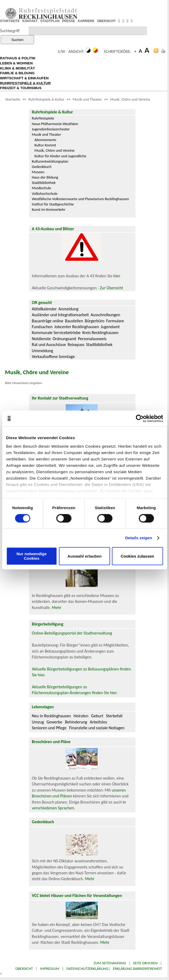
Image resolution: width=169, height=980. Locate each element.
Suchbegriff (10, 31)
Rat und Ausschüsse (49, 345)
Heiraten (81, 716)
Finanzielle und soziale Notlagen (97, 728)
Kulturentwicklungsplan (50, 161)
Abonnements (45, 140)
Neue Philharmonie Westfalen (55, 124)
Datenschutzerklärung (88, 969)
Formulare (115, 321)
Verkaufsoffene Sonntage (53, 357)
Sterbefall (114, 716)
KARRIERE (86, 21)
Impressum (50, 969)
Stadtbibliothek (44, 183)
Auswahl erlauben (84, 556)
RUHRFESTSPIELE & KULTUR (25, 83)
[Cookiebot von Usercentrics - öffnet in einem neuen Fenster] (140, 418)
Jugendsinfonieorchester (51, 129)
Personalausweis (92, 339)
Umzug (38, 722)
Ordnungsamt (64, 339)
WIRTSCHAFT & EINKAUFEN (24, 78)
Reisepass (76, 345)
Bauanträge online (48, 321)
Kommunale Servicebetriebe (56, 333)
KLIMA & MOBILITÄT (17, 68)
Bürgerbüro (94, 321)
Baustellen (74, 321)
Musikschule (41, 188)
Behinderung (76, 722)
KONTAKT (30, 21)
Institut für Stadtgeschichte (53, 204)
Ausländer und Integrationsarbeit (60, 315)
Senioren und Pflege (49, 728)
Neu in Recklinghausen (51, 716)
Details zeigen (139, 538)
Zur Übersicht (111, 288)
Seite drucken (145, 963)
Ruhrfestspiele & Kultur (46, 99)
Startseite (13, 99)
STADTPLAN (50, 21)
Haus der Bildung (45, 177)
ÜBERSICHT (106, 21)
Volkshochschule (45, 193)
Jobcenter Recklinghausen (77, 327)
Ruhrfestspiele (43, 118)
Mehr (57, 608)
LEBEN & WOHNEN (16, 63)
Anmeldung (69, 309)
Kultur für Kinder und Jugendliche (60, 156)
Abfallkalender (44, 309)
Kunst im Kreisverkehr (48, 209)
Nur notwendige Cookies (32, 556)
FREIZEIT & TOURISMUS (21, 88)
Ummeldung (42, 351)
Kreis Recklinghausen (100, 333)
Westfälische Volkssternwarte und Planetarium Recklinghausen (80, 199)
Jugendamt (110, 327)
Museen (38, 172)
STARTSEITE (10, 21)
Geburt (97, 716)
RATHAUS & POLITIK (18, 58)
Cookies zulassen (137, 556)
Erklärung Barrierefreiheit (137, 969)
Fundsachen (42, 327)
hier (117, 276)
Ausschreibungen (105, 315)
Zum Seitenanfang (110, 963)
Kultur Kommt (45, 145)
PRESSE (69, 21)
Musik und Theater (87, 99)
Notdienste (41, 339)
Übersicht (24, 969)
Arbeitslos (98, 722)
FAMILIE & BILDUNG (17, 73)
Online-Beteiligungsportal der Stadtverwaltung (72, 633)
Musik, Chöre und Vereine (130, 99)
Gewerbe (54, 722)
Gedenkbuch (42, 167)
